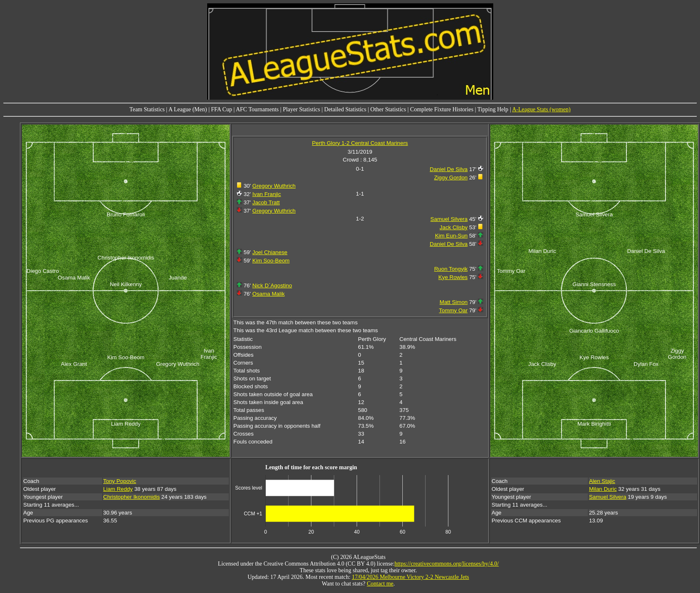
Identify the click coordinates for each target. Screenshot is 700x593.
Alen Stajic (602, 481)
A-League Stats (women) (541, 109)
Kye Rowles (453, 277)
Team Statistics (147, 109)
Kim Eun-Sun (452, 236)
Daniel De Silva (449, 169)
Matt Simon (454, 302)
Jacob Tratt (266, 202)
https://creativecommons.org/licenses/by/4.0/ (447, 564)
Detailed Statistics (345, 109)
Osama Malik (269, 294)
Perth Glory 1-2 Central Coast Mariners (360, 143)
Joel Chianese (270, 252)
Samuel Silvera (449, 219)
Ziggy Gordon (451, 178)
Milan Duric (603, 489)
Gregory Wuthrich (274, 186)
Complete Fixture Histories (442, 109)
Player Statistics (301, 109)
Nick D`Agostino (272, 285)
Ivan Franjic (267, 194)
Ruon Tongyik (451, 269)
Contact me (380, 584)
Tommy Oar (453, 310)
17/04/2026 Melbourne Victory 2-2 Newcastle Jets (410, 577)
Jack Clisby (454, 227)
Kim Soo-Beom (271, 261)
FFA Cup (222, 109)
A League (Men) (188, 109)
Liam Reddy (118, 489)
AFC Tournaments (257, 109)
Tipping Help (493, 109)
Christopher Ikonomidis (132, 497)
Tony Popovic (120, 481)
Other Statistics (388, 109)
